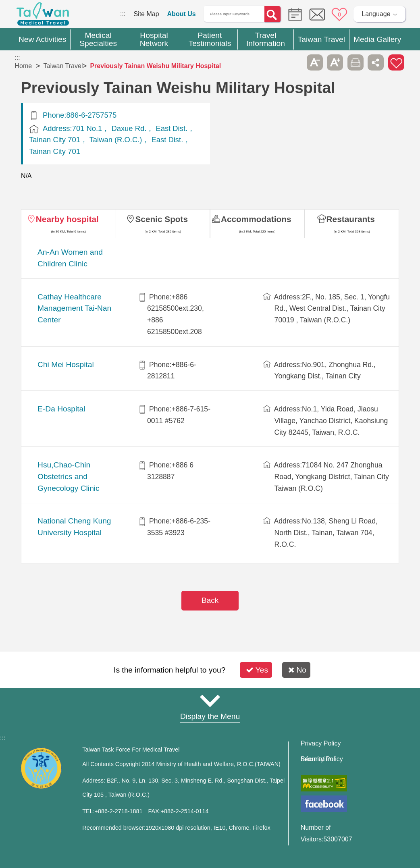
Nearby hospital (67, 219)
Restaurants (351, 219)
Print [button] (356, 62)
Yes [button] (257, 670)
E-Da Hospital (61, 409)
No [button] (297, 670)
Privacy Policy (321, 743)
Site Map (146, 14)
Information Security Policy (322, 759)
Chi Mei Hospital (66, 364)
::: (123, 14)
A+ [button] (335, 62)
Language (376, 14)
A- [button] (315, 62)
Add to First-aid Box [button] (396, 62)
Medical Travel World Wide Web (43, 16)
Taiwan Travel (63, 66)
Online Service (317, 15)
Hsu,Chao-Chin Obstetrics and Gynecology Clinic (69, 477)
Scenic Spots (161, 219)
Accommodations (256, 219)
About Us (182, 14)
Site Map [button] (210, 701)
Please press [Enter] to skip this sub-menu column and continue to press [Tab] (294, 62)
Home (23, 66)
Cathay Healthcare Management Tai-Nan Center (74, 308)
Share (376, 62)
